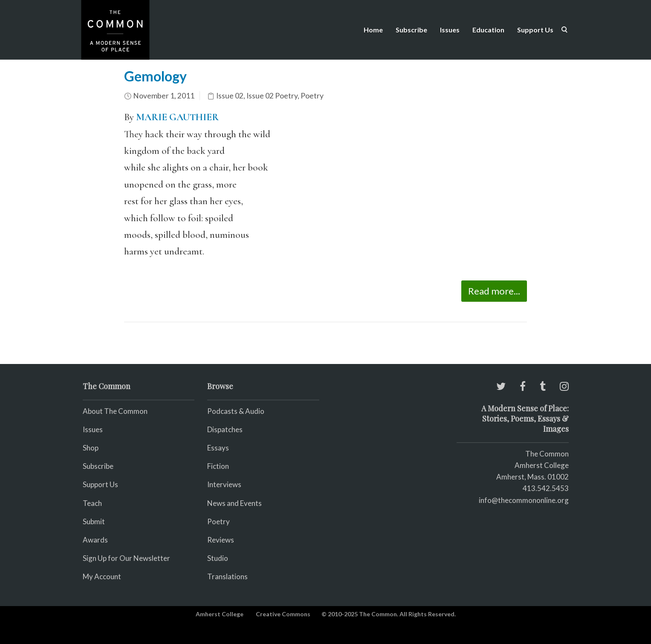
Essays (218, 448)
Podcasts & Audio (236, 411)
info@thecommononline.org (524, 500)
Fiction (218, 466)
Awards (95, 540)
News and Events (234, 503)
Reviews (221, 540)
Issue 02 (230, 96)
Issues (450, 30)
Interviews (224, 484)
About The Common (115, 411)
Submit (94, 521)
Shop (91, 448)
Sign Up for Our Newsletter (126, 558)
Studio (218, 558)
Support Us (535, 30)
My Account (102, 576)
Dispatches (225, 429)
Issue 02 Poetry (272, 96)
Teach (92, 503)
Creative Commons (283, 614)
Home (373, 30)
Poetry (312, 96)
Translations (227, 576)
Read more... (494, 291)
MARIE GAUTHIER (177, 117)
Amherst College (220, 614)
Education (488, 30)
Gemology (155, 76)
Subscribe (411, 30)
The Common (547, 454)
